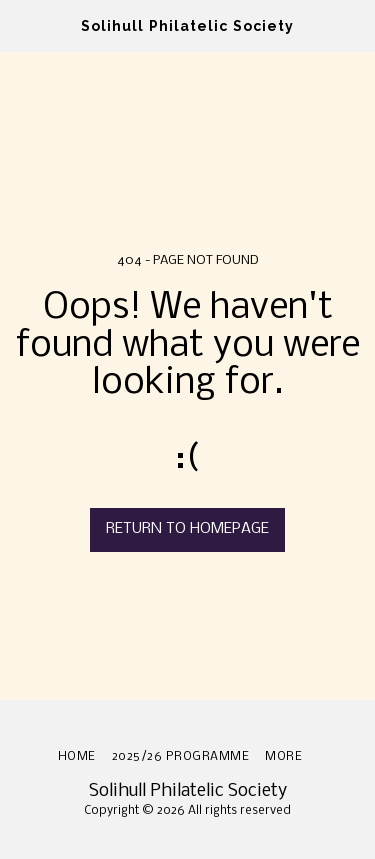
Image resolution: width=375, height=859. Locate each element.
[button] (22, 24)
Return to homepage (187, 529)
